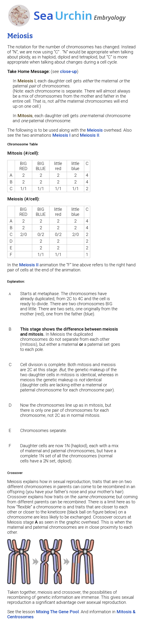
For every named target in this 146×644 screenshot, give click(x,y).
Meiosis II (90, 135)
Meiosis (95, 130)
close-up (68, 72)
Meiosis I (61, 135)
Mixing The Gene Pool (57, 612)
